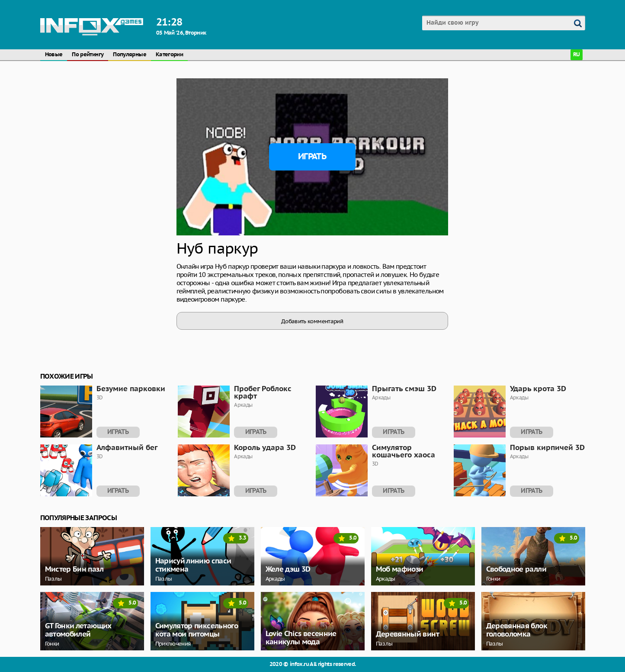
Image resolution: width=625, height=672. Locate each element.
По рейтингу (88, 55)
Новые (54, 55)
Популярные (130, 55)
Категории (169, 55)
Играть (312, 157)
